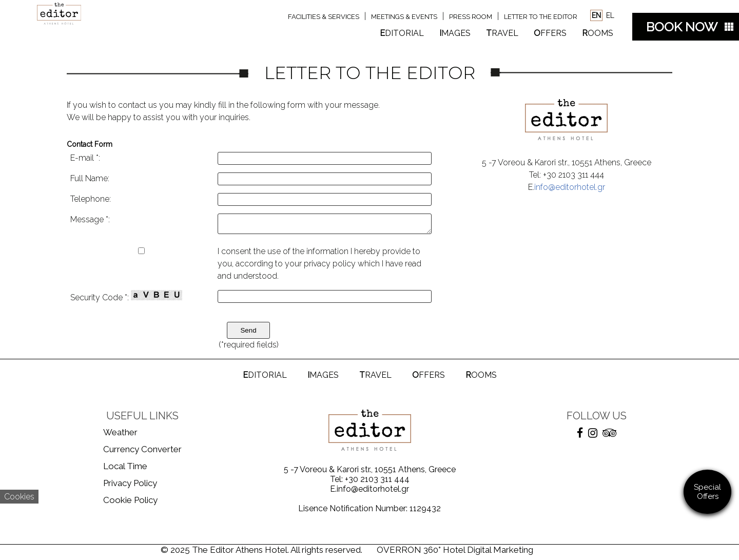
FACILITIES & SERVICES (324, 17)
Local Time (125, 469)
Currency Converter (142, 452)
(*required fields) (249, 348)
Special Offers (707, 492)
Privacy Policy (130, 486)
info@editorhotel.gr (570, 187)
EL (609, 15)
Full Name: (90, 178)
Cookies (19, 497)
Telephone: (91, 199)
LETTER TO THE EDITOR (541, 17)
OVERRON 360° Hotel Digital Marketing (455, 553)
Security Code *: (126, 299)
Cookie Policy (130, 503)
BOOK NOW (682, 27)
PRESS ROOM (471, 17)
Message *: (90, 219)
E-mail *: (85, 158)
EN (596, 15)
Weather (120, 435)
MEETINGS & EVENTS (404, 17)
